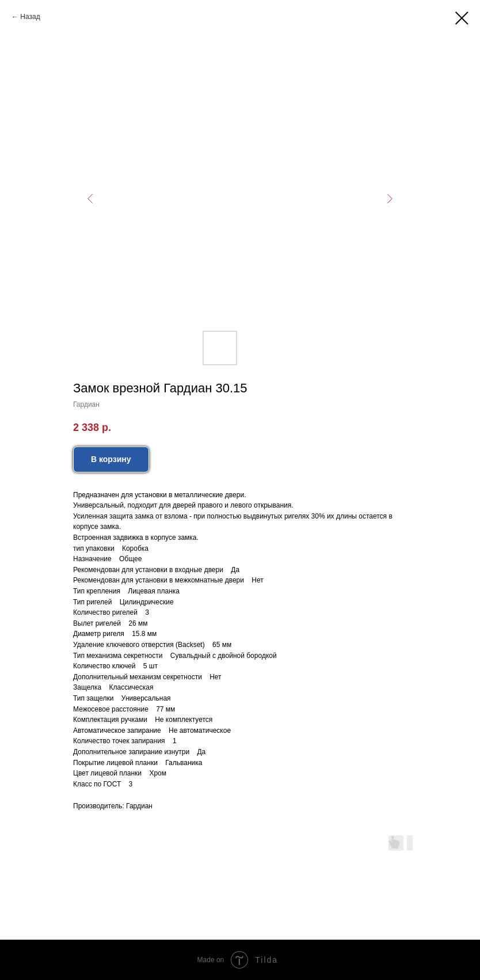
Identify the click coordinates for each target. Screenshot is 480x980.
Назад (30, 17)
